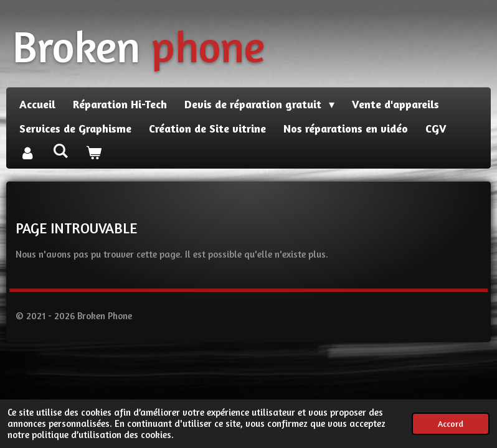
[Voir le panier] (93, 153)
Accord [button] (451, 424)
